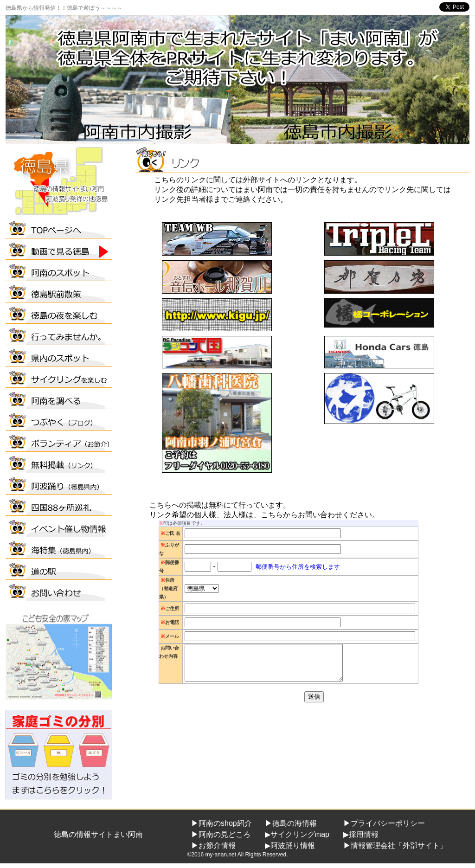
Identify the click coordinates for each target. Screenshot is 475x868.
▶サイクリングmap (297, 834)
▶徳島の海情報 (291, 823)
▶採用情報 (361, 834)
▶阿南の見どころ (221, 834)
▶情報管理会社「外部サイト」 (395, 845)
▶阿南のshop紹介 (221, 823)
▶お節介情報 (213, 845)
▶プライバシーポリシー (384, 823)
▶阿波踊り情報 (290, 845)
